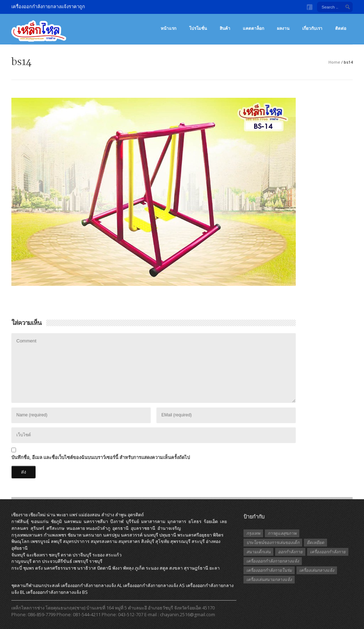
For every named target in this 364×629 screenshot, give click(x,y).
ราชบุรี (96, 561)
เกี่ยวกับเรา (312, 28)
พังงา (117, 568)
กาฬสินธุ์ (20, 521)
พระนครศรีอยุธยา (195, 535)
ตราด (66, 555)
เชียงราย (20, 515)
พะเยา (62, 515)
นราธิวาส (87, 568)
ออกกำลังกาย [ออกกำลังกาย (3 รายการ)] (290, 552)
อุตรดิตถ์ (136, 515)
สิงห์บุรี (148, 541)
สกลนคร (20, 528)
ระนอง (152, 568)
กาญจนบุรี (22, 561)
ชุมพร (29, 568)
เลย (223, 521)
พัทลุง (128, 568)
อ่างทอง (213, 541)
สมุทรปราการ (76, 541)
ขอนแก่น (40, 521)
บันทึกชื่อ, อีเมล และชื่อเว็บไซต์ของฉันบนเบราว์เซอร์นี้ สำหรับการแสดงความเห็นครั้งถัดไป (101, 457)
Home (334, 62)
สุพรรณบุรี (180, 541)
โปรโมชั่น (198, 28)
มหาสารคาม (153, 521)
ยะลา (215, 568)
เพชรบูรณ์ (40, 541)
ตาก (37, 561)
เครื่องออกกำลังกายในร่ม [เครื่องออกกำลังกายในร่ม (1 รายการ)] (269, 570)
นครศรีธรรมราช (60, 568)
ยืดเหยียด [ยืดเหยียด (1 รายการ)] (315, 542)
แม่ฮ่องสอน (89, 515)
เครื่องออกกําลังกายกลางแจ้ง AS (154, 585)
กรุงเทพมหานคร (27, 535)
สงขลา (176, 568)
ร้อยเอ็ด (211, 521)
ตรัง (39, 568)
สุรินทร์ (38, 528)
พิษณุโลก (20, 541)
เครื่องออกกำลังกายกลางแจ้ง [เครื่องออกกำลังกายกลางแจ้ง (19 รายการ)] (273, 561)
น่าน (51, 515)
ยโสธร (195, 521)
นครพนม (73, 521)
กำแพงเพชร (55, 535)
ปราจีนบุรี (82, 555)
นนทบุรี (151, 535)
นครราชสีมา (96, 521)
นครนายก (92, 535)
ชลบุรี (54, 555)
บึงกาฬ (117, 521)
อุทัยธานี (20, 548)
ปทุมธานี (168, 535)
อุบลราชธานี (143, 528)
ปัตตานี (104, 568)
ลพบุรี (56, 541)
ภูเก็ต (140, 568)
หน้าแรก (168, 28)
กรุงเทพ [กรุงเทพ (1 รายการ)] (253, 533)
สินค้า (225, 28)
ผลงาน (283, 28)
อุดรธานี (121, 528)
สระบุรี (198, 541)
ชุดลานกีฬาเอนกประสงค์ (36, 585)
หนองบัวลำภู (98, 528)
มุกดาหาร (177, 521)
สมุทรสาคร (129, 541)
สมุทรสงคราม (104, 541)
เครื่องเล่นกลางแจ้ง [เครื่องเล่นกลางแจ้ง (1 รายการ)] (317, 570)
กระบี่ (17, 568)
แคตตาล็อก (253, 28)
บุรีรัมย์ (132, 521)
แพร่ (73, 515)
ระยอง (98, 555)
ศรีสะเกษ (55, 528)
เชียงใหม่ (37, 515)
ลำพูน (121, 515)
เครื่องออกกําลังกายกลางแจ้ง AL (91, 585)
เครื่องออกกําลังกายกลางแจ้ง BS (57, 592)
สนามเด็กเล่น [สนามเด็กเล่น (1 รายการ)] (258, 552)
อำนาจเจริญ (169, 528)
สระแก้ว (114, 555)
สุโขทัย (162, 541)
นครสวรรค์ (132, 535)
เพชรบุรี (81, 561)
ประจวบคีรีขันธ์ (57, 561)
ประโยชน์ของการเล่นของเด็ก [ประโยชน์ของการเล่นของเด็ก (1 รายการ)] (273, 542)
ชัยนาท (74, 535)
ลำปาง (108, 515)
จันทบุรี (18, 555)
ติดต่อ (341, 28)
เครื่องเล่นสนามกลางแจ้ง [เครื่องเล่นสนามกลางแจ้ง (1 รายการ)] (269, 579)
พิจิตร (218, 535)
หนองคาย (76, 528)
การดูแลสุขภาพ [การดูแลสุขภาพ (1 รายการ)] (282, 533)
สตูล (164, 568)
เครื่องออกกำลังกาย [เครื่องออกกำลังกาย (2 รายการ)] (328, 552)
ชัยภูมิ (56, 521)
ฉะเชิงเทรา (37, 555)
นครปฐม (111, 535)
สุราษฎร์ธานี (196, 568)
